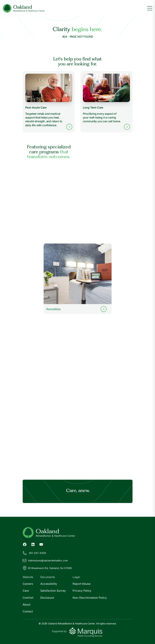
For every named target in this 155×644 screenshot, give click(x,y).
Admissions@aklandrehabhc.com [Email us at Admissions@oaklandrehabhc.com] (45, 561)
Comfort (28, 598)
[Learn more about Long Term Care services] (106, 102)
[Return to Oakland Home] (78, 533)
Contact (28, 611)
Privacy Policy (82, 591)
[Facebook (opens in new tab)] (25, 544)
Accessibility (49, 584)
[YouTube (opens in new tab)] (41, 544)
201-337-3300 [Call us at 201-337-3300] (34, 553)
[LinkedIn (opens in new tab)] (33, 544)
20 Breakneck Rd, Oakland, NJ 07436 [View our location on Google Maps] (47, 568)
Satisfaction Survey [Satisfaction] (53, 591)
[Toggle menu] (150, 8)
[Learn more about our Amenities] (78, 279)
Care (26, 591)
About (27, 605)
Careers (28, 584)
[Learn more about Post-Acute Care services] (49, 102)
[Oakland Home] (24, 8)
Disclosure (47, 598)
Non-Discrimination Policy (90, 598)
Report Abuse (82, 584)
